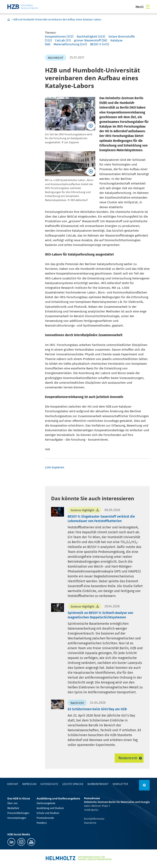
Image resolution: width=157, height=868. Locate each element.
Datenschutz (49, 784)
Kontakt (13, 784)
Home (9, 20)
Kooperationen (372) (59, 37)
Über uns (12, 803)
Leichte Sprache (73, 784)
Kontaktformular (94, 819)
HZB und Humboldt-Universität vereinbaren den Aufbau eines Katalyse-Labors (57, 20)
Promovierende (45, 818)
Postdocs (42, 823)
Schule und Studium (48, 813)
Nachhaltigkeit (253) (91, 37)
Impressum (29, 784)
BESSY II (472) (100, 44)
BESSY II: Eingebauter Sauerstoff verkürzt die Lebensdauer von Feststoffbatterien (101, 519)
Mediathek (13, 808)
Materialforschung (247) (70, 44)
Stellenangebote (46, 803)
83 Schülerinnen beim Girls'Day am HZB (97, 709)
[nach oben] (144, 785)
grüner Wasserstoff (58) (91, 40)
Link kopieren (55, 467)
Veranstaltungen (17, 818)
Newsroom (128, 758)
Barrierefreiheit (98, 784)
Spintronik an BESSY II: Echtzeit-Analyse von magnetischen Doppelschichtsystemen (100, 615)
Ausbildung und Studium (50, 808)
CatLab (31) (63, 40)
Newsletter (120, 784)
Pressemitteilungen (18, 813)
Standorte (90, 823)
